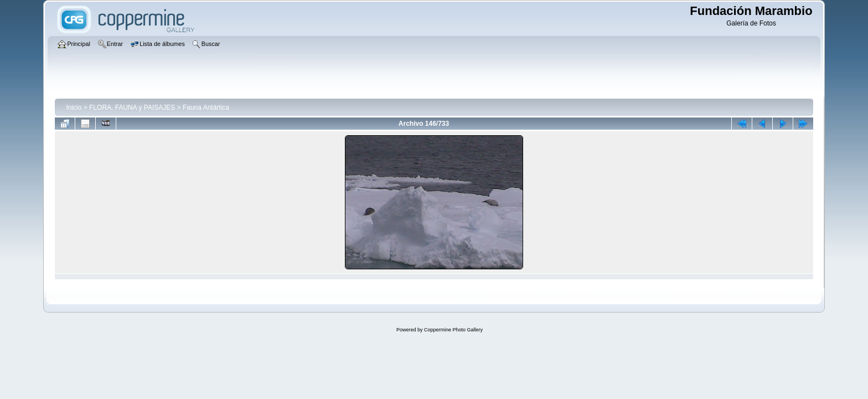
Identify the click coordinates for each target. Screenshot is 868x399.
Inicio (74, 108)
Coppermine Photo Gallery (453, 330)
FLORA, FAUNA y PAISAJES (132, 108)
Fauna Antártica (206, 108)
